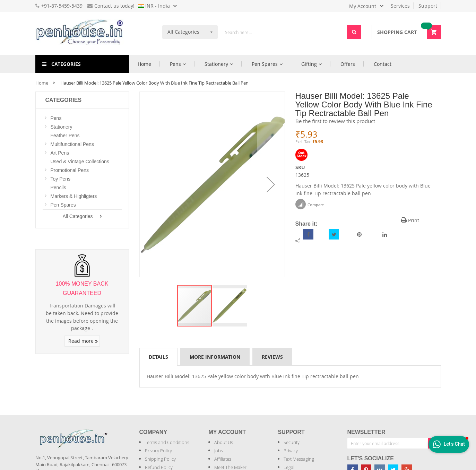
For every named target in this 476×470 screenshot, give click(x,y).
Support (428, 6)
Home (42, 83)
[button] (271, 184)
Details (158, 357)
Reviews (272, 357)
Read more (83, 341)
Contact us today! (111, 6)
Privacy (291, 451)
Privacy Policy (158, 451)
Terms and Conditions (167, 442)
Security (292, 442)
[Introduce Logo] (111, 433)
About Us (224, 442)
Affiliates (223, 459)
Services (400, 6)
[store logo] (82, 34)
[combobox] (283, 32)
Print (410, 220)
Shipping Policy (160, 459)
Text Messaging (299, 459)
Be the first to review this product (335, 121)
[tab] (158, 357)
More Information (215, 357)
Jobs (219, 451)
